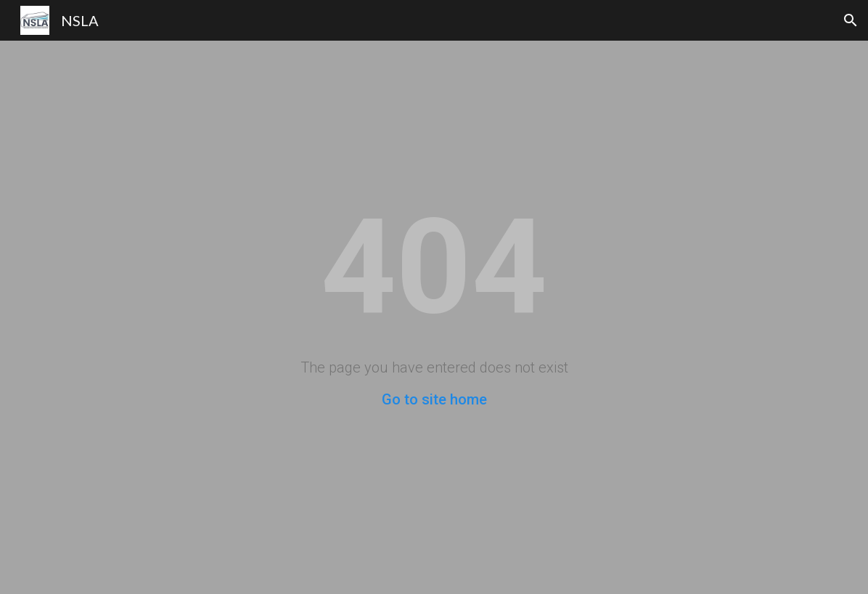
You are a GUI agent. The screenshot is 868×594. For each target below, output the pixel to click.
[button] (851, 20)
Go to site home (434, 399)
